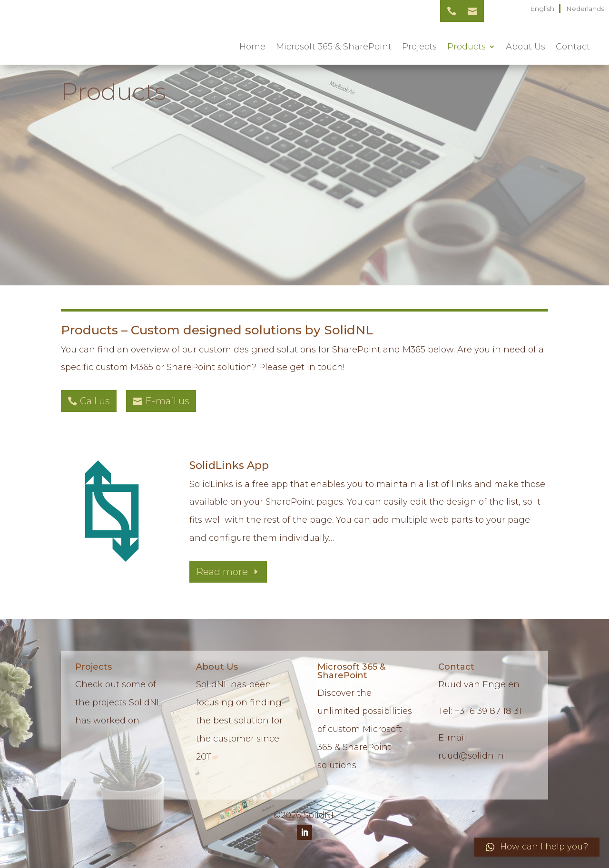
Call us (95, 401)
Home (252, 47)
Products (467, 47)
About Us (526, 47)
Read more (222, 572)
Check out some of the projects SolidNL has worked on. (118, 702)
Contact (573, 47)
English (542, 9)
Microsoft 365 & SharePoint (334, 47)
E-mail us (167, 401)
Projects (419, 47)
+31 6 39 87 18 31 (488, 711)
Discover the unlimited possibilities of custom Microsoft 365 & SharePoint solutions (365, 729)
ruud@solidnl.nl (472, 756)
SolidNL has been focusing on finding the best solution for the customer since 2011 (239, 720)
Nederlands (585, 9)
